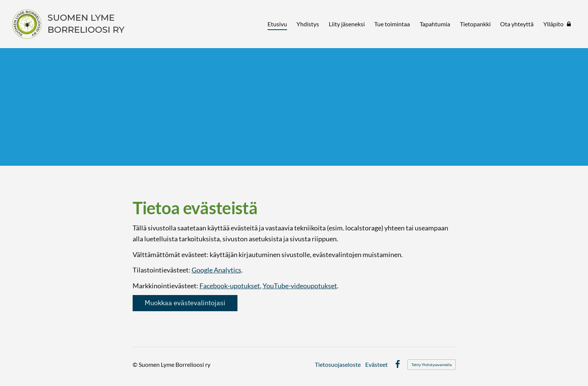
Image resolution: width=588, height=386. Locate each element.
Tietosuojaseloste (338, 365)
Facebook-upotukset (230, 286)
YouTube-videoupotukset (300, 286)
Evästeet (376, 365)
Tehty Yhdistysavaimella (432, 365)
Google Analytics (216, 270)
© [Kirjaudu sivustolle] (136, 364)
